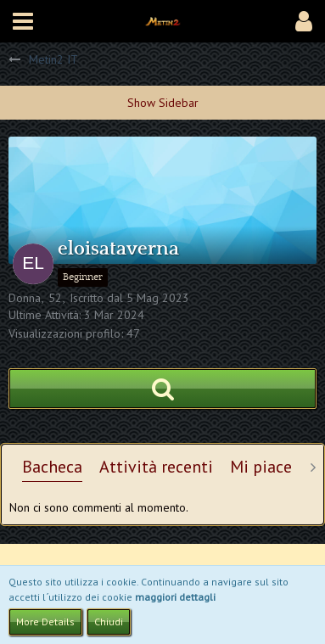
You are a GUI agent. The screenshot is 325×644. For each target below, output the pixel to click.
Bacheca (52, 467)
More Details (45, 622)
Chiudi (109, 622)
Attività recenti (156, 467)
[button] (23, 21)
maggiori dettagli (175, 597)
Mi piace (261, 467)
